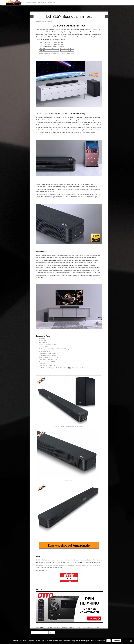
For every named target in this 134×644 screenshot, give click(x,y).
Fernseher (58, 627)
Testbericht (96, 627)
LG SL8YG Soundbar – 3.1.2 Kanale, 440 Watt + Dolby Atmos (56, 49)
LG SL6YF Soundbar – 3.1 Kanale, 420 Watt (52, 47)
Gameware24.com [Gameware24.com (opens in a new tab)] (30, 3)
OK (109, 641)
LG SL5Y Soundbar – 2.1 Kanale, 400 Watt (51, 45)
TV (42, 629)
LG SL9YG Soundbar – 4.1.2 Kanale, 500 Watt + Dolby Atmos (56, 51)
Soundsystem (87, 627)
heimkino (63, 627)
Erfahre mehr (116, 641)
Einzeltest (52, 627)
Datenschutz (42, 3)
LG (67, 627)
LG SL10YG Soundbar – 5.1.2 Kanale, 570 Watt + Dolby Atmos (57, 53)
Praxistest (71, 627)
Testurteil (38, 629)
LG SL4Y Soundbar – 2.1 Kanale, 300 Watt (51, 43)
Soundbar (80, 627)
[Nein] (131, 641)
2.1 (44, 627)
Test (92, 627)
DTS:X (47, 627)
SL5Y (76, 627)
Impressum (52, 3)
